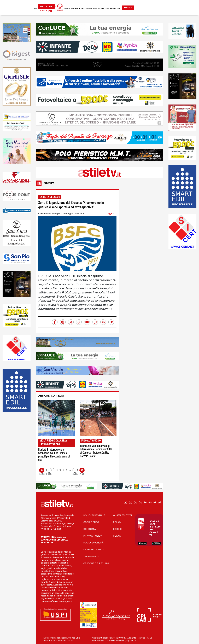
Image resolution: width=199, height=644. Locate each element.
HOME (35, 8)
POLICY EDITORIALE (94, 515)
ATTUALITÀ (82, 8)
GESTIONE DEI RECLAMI (96, 563)
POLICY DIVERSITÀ (93, 543)
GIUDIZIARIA (74, 8)
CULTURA (101, 8)
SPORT (119, 8)
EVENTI (107, 8)
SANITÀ (95, 8)
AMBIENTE (113, 8)
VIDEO (128, 8)
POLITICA (89, 8)
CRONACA (67, 8)
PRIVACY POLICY (93, 536)
